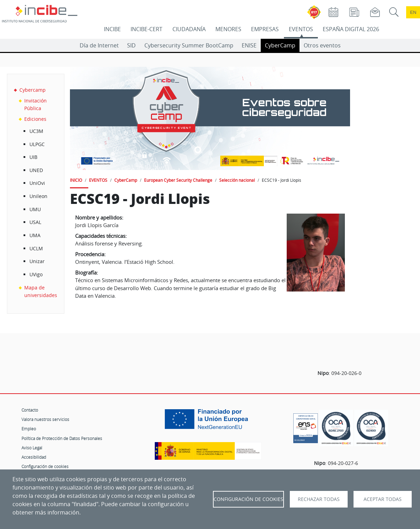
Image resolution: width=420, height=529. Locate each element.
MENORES (228, 29)
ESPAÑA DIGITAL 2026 (351, 29)
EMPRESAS (265, 29)
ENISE (249, 45)
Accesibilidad (34, 457)
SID (131, 45)
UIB (33, 157)
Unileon (38, 196)
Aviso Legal (32, 448)
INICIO (76, 180)
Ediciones (35, 119)
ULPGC (37, 144)
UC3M (36, 131)
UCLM (36, 248)
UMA (35, 235)
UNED (36, 170)
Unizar (37, 261)
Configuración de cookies (45, 466)
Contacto (30, 410)
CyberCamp (280, 45)
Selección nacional (237, 180)
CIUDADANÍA (189, 29)
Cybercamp (33, 90)
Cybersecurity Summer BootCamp (189, 45)
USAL (35, 222)
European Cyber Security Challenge (178, 180)
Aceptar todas (383, 499)
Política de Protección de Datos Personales (62, 438)
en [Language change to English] (413, 12)
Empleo (29, 429)
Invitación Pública (35, 104)
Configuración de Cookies (248, 499)
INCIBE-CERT (146, 29)
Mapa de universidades (41, 291)
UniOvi (37, 183)
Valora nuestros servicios (45, 419)
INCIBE (112, 29)
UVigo (36, 274)
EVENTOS (301, 29)
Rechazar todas (319, 499)
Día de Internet (99, 45)
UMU (35, 209)
